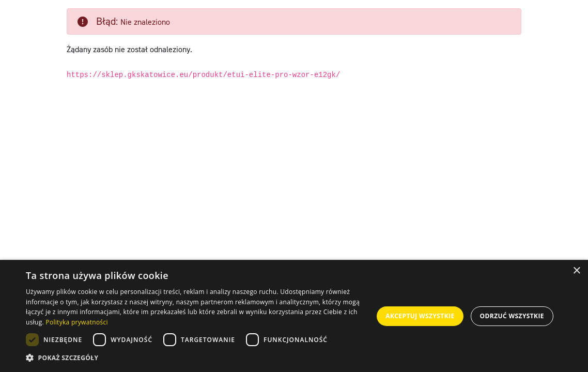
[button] (198, 358)
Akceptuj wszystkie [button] (420, 316)
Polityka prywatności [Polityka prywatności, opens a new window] (76, 322)
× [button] (576, 271)
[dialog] (294, 316)
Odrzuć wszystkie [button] (512, 316)
